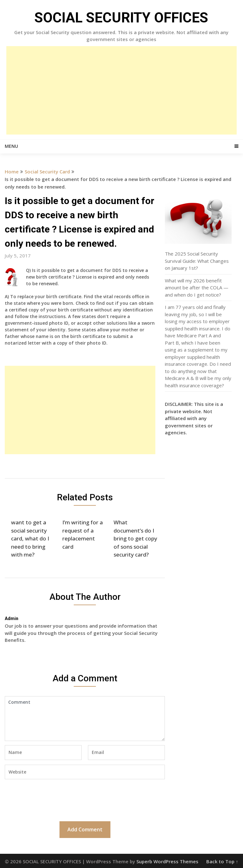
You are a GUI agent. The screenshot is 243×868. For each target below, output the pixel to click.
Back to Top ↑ (222, 861)
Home (12, 172)
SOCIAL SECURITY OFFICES (121, 18)
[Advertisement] (121, 90)
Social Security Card (47, 172)
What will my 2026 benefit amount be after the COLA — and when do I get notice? (197, 288)
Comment (85, 719)
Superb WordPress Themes (167, 861)
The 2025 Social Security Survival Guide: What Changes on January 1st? (197, 261)
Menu (11, 146)
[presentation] (53, 799)
